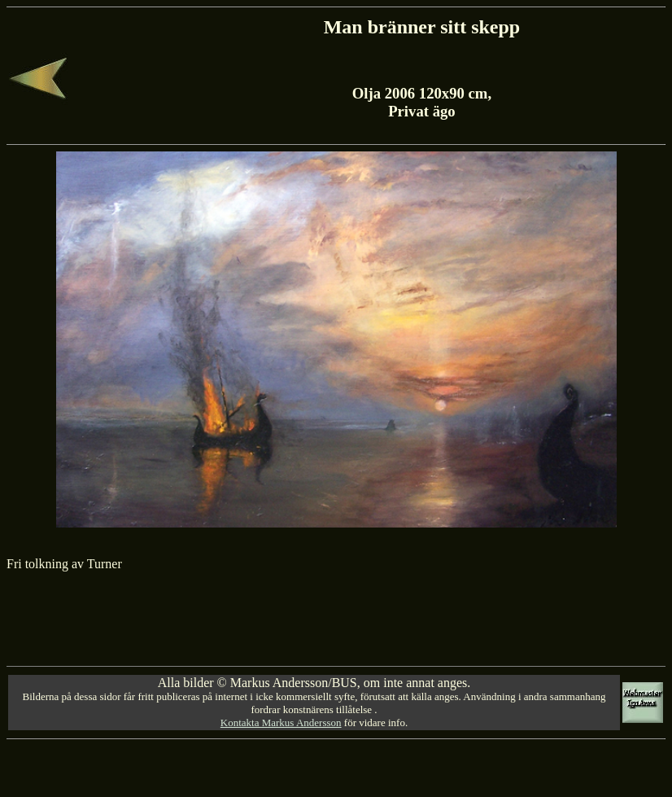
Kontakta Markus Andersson (281, 723)
